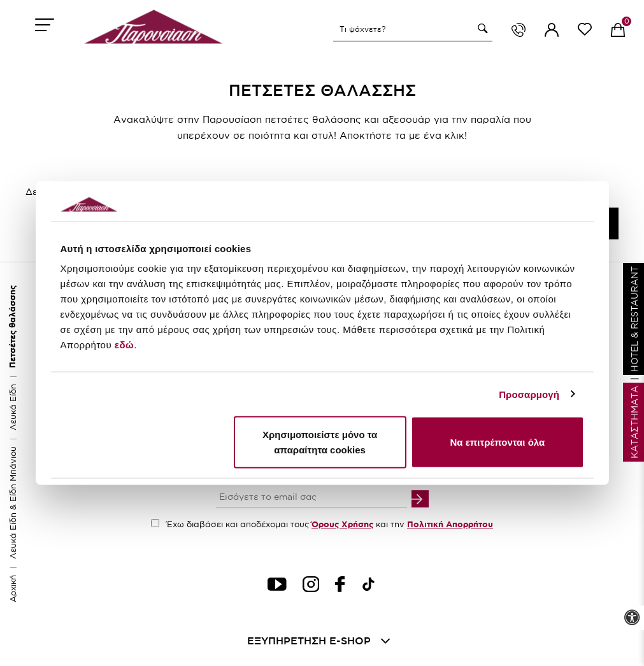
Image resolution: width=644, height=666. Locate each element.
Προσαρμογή (529, 394)
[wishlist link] (585, 32)
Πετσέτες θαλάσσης (12, 327)
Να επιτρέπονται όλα (498, 442)
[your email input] (311, 498)
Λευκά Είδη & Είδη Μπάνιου (13, 503)
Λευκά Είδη (13, 407)
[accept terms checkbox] (155, 523)
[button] (481, 29)
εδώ (124, 345)
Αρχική (13, 589)
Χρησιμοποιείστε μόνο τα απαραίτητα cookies (320, 442)
